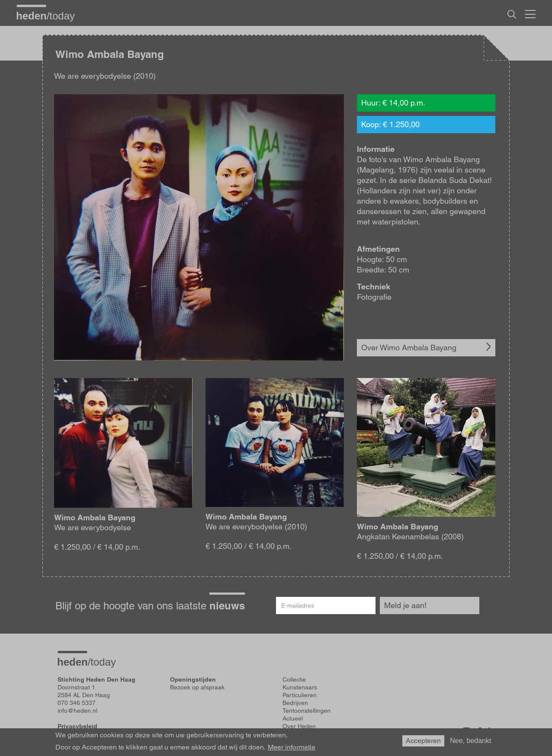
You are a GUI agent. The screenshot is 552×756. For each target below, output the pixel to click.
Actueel (293, 718)
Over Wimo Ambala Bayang (409, 348)
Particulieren (300, 695)
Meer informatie (292, 747)
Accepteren (423, 741)
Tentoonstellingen (306, 711)
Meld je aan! (405, 605)
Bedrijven (295, 703)
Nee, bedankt (470, 741)
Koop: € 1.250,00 (390, 124)
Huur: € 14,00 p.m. (393, 103)
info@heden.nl (77, 711)
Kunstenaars (300, 687)
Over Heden (299, 726)
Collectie (294, 679)
